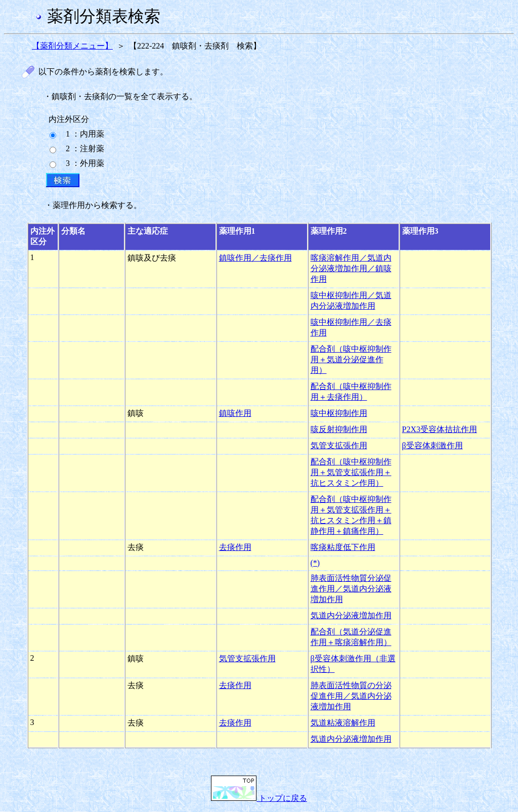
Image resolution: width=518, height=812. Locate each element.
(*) (315, 563)
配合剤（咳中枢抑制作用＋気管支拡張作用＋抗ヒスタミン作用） (351, 472)
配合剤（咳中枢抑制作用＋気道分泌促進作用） (351, 359)
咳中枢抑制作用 (339, 413)
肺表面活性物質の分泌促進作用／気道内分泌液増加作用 (351, 696)
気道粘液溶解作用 (343, 723)
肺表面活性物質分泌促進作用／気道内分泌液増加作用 (351, 589)
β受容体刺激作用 (433, 445)
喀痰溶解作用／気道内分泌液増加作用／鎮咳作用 (351, 268)
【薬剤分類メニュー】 (72, 46)
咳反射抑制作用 (339, 429)
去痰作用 (235, 547)
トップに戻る (259, 798)
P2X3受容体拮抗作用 (440, 429)
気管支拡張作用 (339, 445)
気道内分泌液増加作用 (351, 615)
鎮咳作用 (235, 413)
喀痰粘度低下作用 (343, 547)
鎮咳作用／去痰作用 (255, 258)
